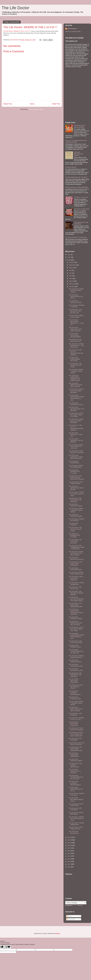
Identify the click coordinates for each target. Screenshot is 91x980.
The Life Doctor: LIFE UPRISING (75, 714)
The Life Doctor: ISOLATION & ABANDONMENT (75, 335)
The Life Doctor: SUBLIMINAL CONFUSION (74, 755)
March (71, 281)
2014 (69, 856)
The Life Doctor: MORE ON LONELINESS (76, 466)
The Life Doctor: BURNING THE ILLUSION (74, 472)
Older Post (56, 104)
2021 (69, 837)
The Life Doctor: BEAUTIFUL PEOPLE (76, 558)
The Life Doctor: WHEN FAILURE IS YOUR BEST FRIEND (76, 553)
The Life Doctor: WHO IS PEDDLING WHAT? (76, 657)
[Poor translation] (8, 947)
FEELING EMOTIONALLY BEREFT (79, 154)
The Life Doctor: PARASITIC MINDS (75, 505)
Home (32, 104)
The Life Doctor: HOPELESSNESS (75, 569)
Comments (71, 919)
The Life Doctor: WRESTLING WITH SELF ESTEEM (75, 385)
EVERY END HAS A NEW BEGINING (77, 187)
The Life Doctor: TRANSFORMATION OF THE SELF (76, 651)
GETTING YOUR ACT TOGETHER (76, 237)
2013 (69, 859)
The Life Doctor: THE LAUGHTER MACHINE (75, 541)
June (71, 273)
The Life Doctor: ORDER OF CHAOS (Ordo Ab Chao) (76, 494)
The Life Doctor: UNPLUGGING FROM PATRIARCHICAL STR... (76, 398)
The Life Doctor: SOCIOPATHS (74, 462)
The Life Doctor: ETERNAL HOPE (75, 646)
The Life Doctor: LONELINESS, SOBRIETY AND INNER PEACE (75, 378)
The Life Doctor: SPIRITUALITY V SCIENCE (75, 771)
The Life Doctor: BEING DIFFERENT (76, 813)
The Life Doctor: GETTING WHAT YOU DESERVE (76, 409)
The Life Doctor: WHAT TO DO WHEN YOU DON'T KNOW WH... (76, 734)
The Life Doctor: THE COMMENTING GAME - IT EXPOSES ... (76, 547)
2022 (69, 260)
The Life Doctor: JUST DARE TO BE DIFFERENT (75, 564)
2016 (69, 851)
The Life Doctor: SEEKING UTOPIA (75, 302)
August (71, 268)
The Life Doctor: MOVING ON (74, 832)
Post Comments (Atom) (36, 109)
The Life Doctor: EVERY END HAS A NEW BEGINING (76, 391)
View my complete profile (73, 31)
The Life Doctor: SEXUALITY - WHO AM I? (76, 435)
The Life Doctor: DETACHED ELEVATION (74, 681)
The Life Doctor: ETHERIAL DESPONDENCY (75, 693)
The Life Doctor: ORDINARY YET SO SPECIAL (76, 440)
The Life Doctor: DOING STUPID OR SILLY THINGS (76, 291)
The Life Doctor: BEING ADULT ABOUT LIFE (76, 573)
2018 (69, 845)
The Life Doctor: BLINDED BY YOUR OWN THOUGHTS (76, 457)
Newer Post (8, 104)
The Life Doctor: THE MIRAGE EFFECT (75, 340)
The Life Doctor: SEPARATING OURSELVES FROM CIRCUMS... (76, 612)
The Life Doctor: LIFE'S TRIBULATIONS (76, 483)
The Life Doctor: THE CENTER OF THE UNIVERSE (75, 500)
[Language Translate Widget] (76, 903)
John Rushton (72, 29)
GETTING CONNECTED (82, 209)
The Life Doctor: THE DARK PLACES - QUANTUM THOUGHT (77, 478)
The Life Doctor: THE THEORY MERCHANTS (75, 765)
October (72, 262)
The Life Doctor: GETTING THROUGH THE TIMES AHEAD (76, 599)
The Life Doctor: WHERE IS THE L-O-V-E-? (17, 31)
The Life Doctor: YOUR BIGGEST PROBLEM (76, 452)
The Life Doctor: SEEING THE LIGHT (76, 794)
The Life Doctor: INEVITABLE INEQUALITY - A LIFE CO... (76, 322)
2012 (69, 861)
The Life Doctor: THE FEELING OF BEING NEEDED (76, 593)
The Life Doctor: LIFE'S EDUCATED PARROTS (76, 578)
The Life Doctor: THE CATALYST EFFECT (76, 642)
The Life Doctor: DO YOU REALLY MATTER (76, 744)
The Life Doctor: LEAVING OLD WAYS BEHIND (76, 488)
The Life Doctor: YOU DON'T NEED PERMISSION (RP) (75, 605)
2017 (69, 848)
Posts (69, 916)
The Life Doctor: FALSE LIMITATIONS (76, 805)
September (73, 265)
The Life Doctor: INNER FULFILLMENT (76, 316)
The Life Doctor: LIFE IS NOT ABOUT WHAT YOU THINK (76, 415)
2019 (69, 843)
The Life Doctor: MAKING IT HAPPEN (76, 306)
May (71, 276)
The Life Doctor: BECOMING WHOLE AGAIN (76, 799)
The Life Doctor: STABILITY (74, 524)
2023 (69, 257)
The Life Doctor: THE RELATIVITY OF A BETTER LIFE (75, 311)
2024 (69, 255)
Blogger (57, 933)
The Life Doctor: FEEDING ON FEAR (76, 404)
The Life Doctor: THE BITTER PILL (75, 588)
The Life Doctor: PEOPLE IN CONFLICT (77, 520)
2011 (69, 864)
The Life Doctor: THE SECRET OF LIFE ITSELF (75, 365)
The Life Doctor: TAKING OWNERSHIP (76, 584)
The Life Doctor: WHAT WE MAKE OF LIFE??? (76, 687)
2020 (69, 840)
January (72, 287)
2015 (69, 853)
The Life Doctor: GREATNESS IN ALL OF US (76, 296)
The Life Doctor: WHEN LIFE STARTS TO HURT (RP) (76, 447)
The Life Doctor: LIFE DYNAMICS (75, 739)
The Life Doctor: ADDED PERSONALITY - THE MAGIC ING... (76, 345)
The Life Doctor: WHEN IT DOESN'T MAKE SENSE (76, 371)
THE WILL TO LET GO (81, 197)
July (71, 270)
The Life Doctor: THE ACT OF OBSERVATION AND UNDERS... (76, 352)
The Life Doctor (15, 8)
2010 (69, 867)
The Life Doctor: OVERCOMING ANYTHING (74, 359)
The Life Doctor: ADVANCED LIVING (76, 665)
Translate (78, 905)
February (72, 284)
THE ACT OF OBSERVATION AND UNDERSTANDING (76, 141)
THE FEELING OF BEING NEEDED (80, 126)
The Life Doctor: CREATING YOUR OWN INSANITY (75, 329)
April (71, 278)
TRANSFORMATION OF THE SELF (76, 177)
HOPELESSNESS (71, 167)
